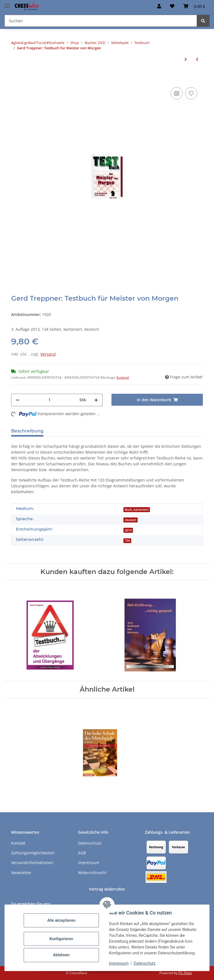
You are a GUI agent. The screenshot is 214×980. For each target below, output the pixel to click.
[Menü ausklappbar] (7, 3)
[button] (159, 6)
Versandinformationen (32, 863)
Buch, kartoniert (137, 510)
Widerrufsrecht (92, 873)
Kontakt (18, 843)
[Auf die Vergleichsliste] (177, 93)
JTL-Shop (185, 973)
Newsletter (21, 873)
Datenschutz (145, 963)
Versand (48, 354)
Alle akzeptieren (61, 920)
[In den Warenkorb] (16, 77)
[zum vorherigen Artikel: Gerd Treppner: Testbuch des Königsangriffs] (197, 59)
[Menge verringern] (18, 400)
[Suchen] (203, 21)
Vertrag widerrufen (107, 889)
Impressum (119, 963)
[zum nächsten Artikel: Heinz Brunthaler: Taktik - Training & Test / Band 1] (186, 59)
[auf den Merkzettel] (191, 93)
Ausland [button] (122, 377)
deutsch (131, 520)
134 (127, 541)
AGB (82, 853)
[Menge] (49, 400)
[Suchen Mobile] (101, 21)
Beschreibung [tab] (27, 431)
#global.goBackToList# (30, 43)
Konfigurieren (61, 939)
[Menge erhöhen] (96, 400)
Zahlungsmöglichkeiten (33, 853)
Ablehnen (61, 955)
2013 (128, 530)
